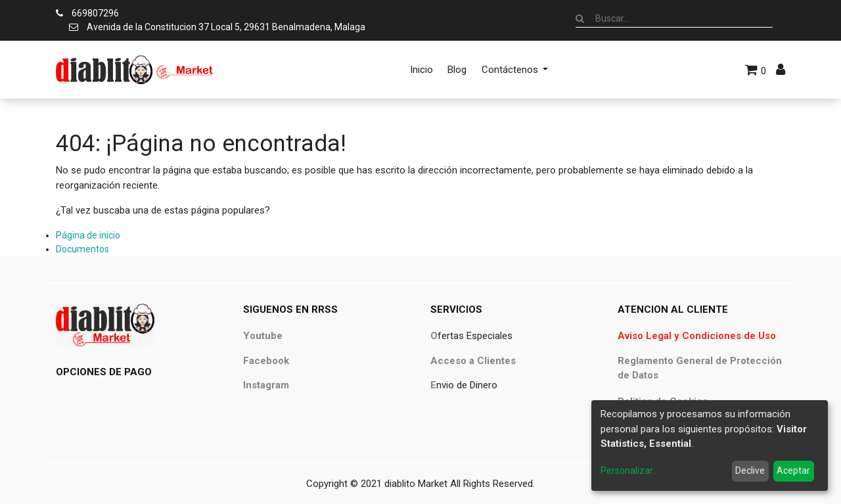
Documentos (82, 249)
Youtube (263, 336)
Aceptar (793, 470)
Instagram (266, 385)
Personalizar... (629, 470)
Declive (750, 470)
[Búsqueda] (580, 18)
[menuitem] (421, 70)
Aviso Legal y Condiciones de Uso (697, 336)
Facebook (266, 361)
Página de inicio (88, 235)
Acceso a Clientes (473, 361)
